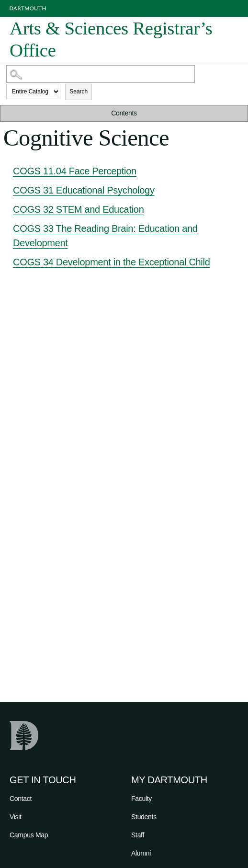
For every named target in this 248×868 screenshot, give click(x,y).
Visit (16, 817)
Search (79, 91)
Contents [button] (124, 113)
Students (144, 817)
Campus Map (29, 835)
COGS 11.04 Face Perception (75, 171)
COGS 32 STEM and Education (78, 209)
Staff (138, 835)
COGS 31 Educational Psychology (84, 190)
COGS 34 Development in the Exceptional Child (111, 262)
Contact (21, 799)
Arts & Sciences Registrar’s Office (111, 39)
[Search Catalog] (101, 74)
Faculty (141, 799)
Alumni (141, 853)
